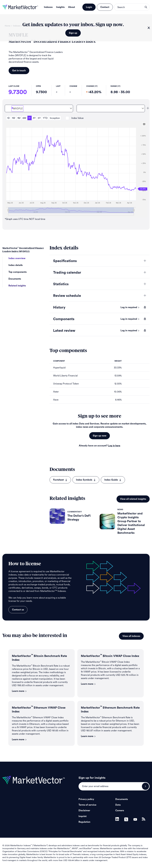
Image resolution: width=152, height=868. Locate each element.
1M (19, 118)
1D (9, 118)
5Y (39, 118)
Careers (120, 811)
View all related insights (133, 499)
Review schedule (67, 296)
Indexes (48, 7)
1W (14, 118)
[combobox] (39, 108)
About (72, 7)
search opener (146, 7)
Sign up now (100, 436)
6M (24, 118)
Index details (16, 265)
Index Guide (113, 480)
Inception (55, 118)
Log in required (130, 307)
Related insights (17, 286)
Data (118, 805)
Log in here (114, 446)
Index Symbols (86, 480)
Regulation (84, 822)
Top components (18, 272)
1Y (29, 118)
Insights (60, 7)
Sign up (73, 33)
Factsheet (60, 480)
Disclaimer (84, 811)
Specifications (65, 261)
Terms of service (87, 805)
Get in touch (19, 71)
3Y (34, 118)
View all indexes (131, 636)
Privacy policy (86, 799)
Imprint (83, 816)
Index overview (17, 258)
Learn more (19, 691)
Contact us (18, 610)
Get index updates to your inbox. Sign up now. (73, 25)
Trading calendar (67, 273)
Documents (15, 279)
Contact (105, 7)
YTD (45, 118)
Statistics (61, 284)
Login (89, 7)
